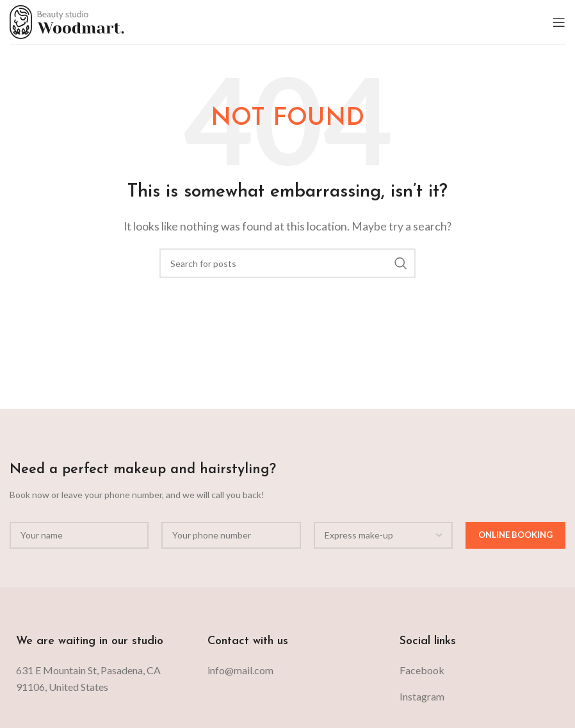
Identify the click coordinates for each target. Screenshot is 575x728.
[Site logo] (67, 21)
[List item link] (287, 670)
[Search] (287, 263)
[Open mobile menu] (559, 22)
